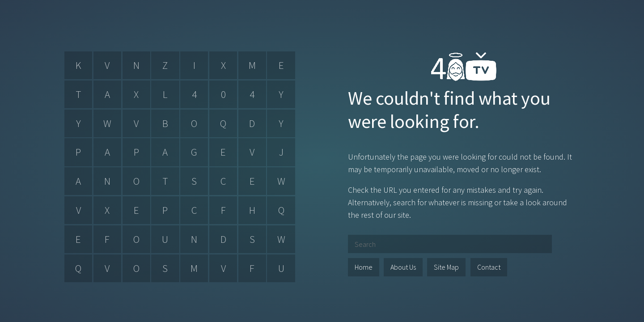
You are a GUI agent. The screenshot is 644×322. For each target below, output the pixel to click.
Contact (489, 267)
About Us (403, 267)
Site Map (446, 267)
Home (364, 267)
